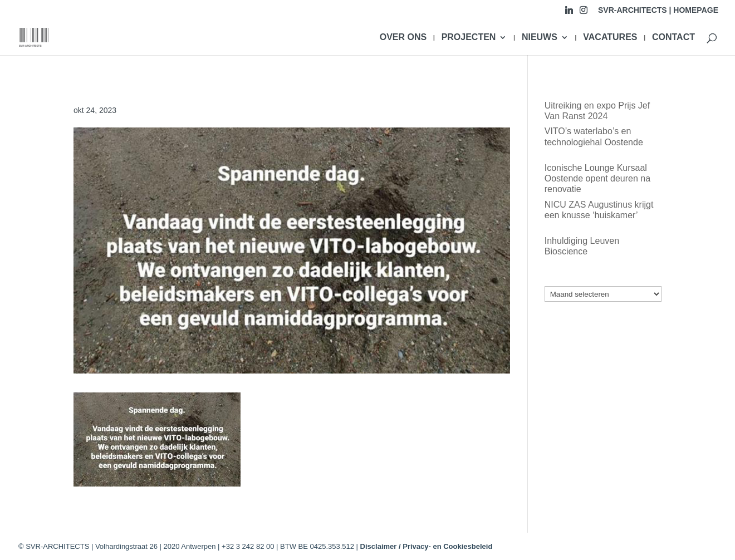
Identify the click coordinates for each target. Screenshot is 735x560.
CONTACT (673, 38)
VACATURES (610, 38)
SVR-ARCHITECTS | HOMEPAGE (658, 10)
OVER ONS (403, 38)
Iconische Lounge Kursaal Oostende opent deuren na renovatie (597, 178)
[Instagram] (584, 13)
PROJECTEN (469, 38)
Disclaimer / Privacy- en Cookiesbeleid (427, 546)
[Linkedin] (569, 13)
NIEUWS (540, 38)
